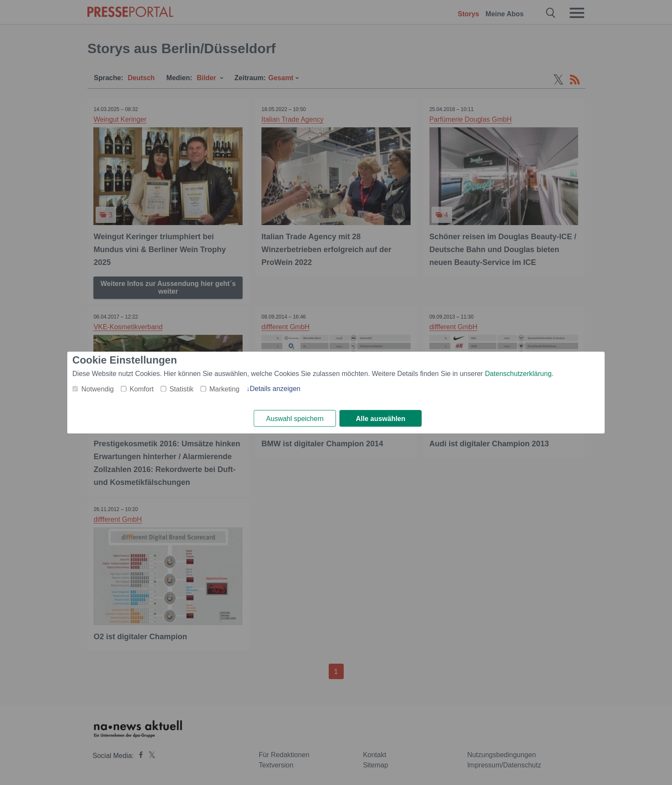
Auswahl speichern (295, 419)
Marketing (224, 389)
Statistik (181, 389)
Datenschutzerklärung (518, 374)
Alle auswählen (381, 419)
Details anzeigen (275, 389)
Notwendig (98, 389)
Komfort (141, 389)
